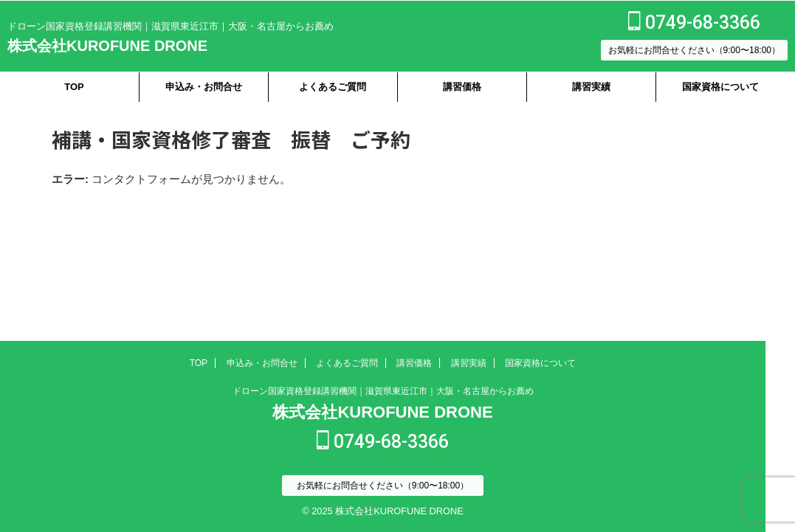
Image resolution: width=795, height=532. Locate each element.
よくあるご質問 (333, 87)
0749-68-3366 (694, 23)
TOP (74, 87)
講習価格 (462, 87)
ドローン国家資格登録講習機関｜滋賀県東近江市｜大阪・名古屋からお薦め (383, 393)
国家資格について (720, 87)
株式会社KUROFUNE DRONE (107, 46)
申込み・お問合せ (204, 87)
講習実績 (591, 87)
